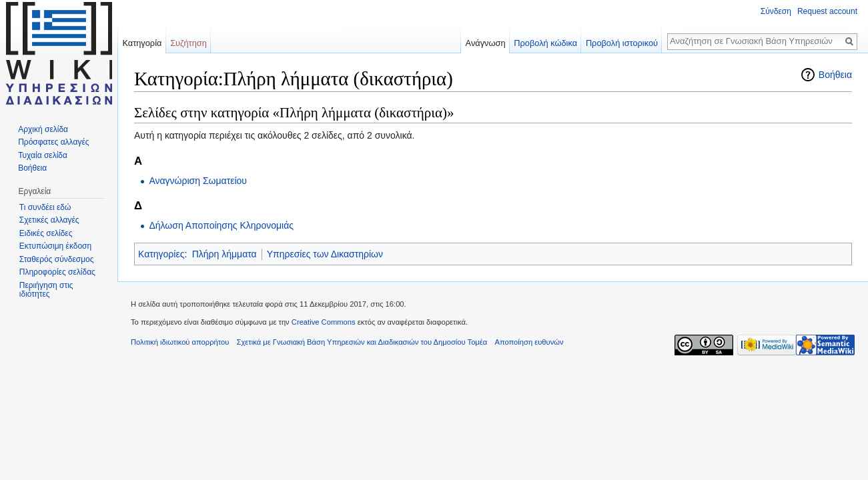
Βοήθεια (835, 75)
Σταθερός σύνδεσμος (57, 259)
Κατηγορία (142, 43)
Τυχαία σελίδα (43, 155)
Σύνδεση (776, 11)
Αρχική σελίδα (43, 129)
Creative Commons (324, 322)
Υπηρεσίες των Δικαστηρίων (325, 254)
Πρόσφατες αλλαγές (53, 142)
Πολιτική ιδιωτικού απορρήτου (180, 342)
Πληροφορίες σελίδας (57, 272)
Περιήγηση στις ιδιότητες (46, 290)
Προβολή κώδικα (545, 43)
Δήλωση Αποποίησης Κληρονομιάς (221, 225)
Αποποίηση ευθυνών (529, 342)
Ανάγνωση (486, 43)
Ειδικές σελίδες (46, 233)
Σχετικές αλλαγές (49, 220)
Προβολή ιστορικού (622, 43)
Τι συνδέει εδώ (45, 207)
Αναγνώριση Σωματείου (198, 181)
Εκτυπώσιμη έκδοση (55, 246)
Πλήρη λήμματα (225, 254)
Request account (827, 11)
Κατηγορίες (161, 254)
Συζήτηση (188, 43)
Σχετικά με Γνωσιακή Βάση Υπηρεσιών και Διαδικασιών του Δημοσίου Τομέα (362, 342)
